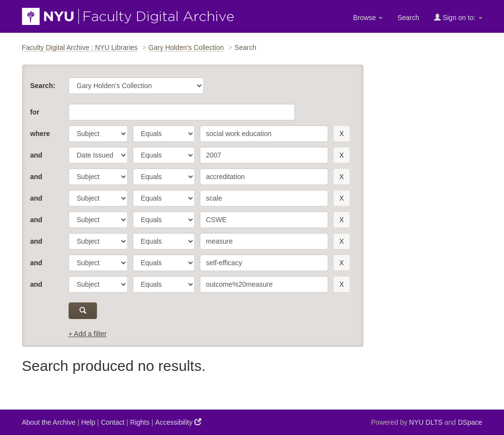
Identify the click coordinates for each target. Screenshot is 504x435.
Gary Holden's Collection (186, 47)
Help (88, 422)
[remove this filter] (342, 134)
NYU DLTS (426, 422)
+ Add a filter (88, 334)
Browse (368, 18)
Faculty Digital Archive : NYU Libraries (80, 47)
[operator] (164, 134)
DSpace (470, 422)
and (36, 155)
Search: (43, 86)
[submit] (83, 311)
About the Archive (49, 422)
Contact (113, 422)
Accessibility (178, 422)
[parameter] (98, 134)
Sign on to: (458, 17)
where (40, 134)
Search (408, 18)
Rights (140, 422)
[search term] (264, 134)
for (35, 112)
